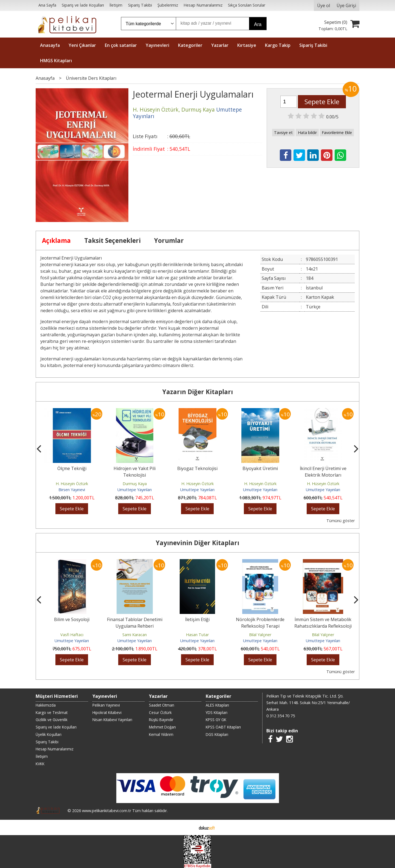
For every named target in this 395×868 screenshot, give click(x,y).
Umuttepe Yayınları (135, 490)
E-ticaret (189, 827)
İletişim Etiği (197, 619)
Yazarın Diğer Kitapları (198, 392)
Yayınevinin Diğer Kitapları (198, 543)
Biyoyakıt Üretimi (260, 468)
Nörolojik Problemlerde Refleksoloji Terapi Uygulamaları (260, 626)
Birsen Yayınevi (72, 490)
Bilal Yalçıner (260, 635)
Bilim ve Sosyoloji (72, 619)
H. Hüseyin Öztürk (72, 484)
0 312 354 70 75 (281, 716)
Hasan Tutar (197, 635)
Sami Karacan (135, 635)
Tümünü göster (341, 521)
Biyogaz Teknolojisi (197, 468)
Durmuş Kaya (135, 484)
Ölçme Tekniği (72, 468)
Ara (258, 24)
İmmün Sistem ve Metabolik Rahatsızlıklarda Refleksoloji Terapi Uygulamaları (323, 626)
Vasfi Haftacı (72, 635)
